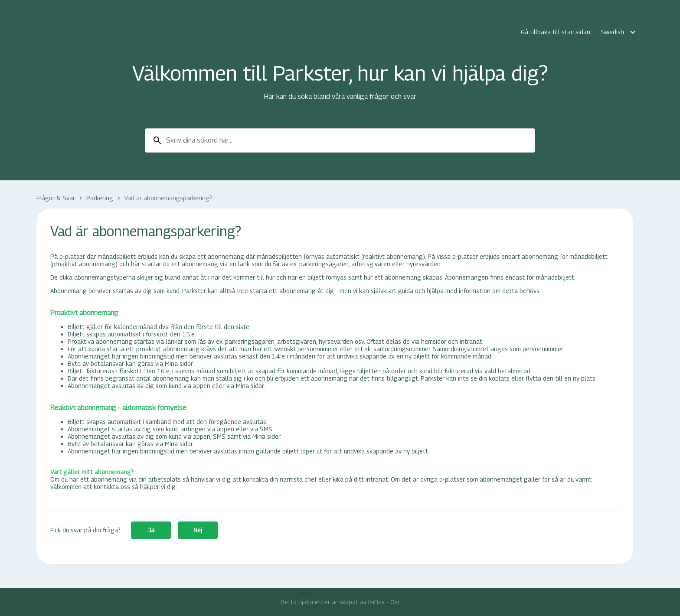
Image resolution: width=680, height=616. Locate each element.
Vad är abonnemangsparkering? (168, 198)
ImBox (376, 602)
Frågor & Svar (56, 198)
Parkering (100, 198)
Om (395, 602)
